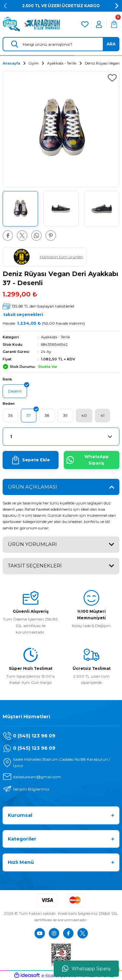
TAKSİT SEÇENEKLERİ (35, 566)
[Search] (61, 44)
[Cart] (114, 24)
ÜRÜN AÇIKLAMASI (33, 487)
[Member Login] (99, 24)
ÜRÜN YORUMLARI (32, 544)
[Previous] (5, 6)
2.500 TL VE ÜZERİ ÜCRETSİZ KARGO (61, 6)
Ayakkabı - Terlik (56, 337)
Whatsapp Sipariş (86, 969)
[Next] (117, 6)
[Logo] (31, 24)
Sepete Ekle (30, 460)
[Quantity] (61, 437)
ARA (111, 44)
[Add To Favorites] (112, 78)
